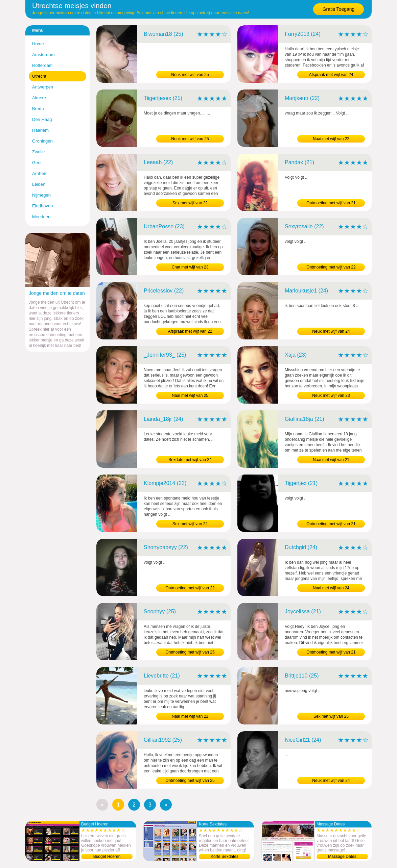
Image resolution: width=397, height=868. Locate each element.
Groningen (42, 141)
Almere (39, 98)
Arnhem (40, 173)
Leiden (39, 184)
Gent (37, 163)
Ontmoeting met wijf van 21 (331, 203)
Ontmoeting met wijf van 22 (331, 267)
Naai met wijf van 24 (331, 588)
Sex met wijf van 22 (190, 203)
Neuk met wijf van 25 (190, 75)
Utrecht (39, 76)
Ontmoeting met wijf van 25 (190, 652)
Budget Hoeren (107, 857)
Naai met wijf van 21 (331, 460)
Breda (38, 109)
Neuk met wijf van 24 (331, 331)
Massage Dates (342, 857)
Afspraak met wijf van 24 (331, 75)
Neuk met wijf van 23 (331, 395)
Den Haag (42, 119)
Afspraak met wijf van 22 (190, 331)
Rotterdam (42, 65)
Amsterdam (43, 55)
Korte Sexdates (225, 857)
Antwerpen (43, 87)
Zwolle (39, 152)
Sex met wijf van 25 (331, 716)
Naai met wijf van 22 (331, 139)
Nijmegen (41, 195)
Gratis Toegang (339, 9)
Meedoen (41, 217)
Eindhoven (42, 206)
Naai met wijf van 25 (190, 395)
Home (38, 44)
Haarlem (40, 130)
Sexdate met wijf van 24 (190, 460)
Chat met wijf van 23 (190, 267)
